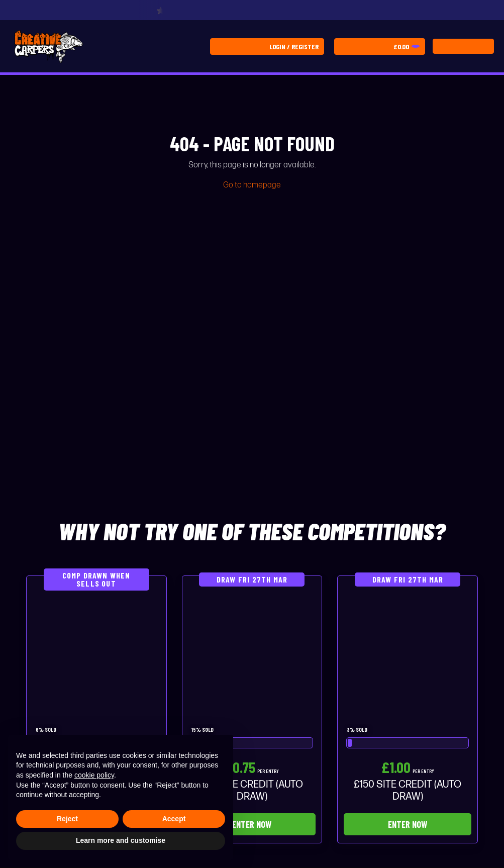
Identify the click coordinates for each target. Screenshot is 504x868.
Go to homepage (252, 185)
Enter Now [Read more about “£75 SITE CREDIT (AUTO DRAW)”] (252, 824)
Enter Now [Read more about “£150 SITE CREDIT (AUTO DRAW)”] (408, 824)
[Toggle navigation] (463, 46)
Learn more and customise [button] (121, 840)
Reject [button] (67, 819)
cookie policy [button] (94, 775)
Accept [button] (174, 819)
